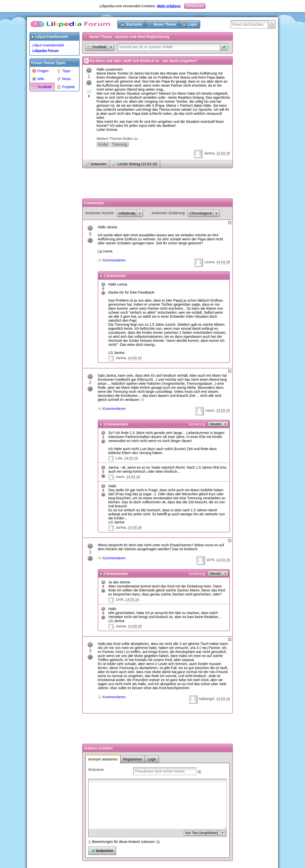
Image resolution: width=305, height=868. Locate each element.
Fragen (40, 71)
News (64, 79)
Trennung (119, 144)
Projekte (66, 87)
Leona (209, 262)
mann (210, 410)
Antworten (99, 164)
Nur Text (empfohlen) (202, 833)
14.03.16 (223, 153)
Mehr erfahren (169, 6)
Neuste (215, 424)
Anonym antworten (103, 759)
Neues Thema (165, 24)
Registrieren (133, 759)
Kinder (103, 144)
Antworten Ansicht (99, 213)
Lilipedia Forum (45, 51)
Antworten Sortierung (168, 213)
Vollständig (127, 213)
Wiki (38, 79)
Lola (119, 458)
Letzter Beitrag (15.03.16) (137, 164)
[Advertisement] (49, 169)
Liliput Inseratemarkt (48, 45)
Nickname (96, 770)
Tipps (64, 71)
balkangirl (207, 699)
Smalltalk (42, 87)
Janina (209, 153)
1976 (210, 560)
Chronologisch (201, 213)
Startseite (134, 24)
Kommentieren (114, 260)
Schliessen (195, 6)
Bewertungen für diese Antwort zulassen (124, 842)
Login (192, 24)
